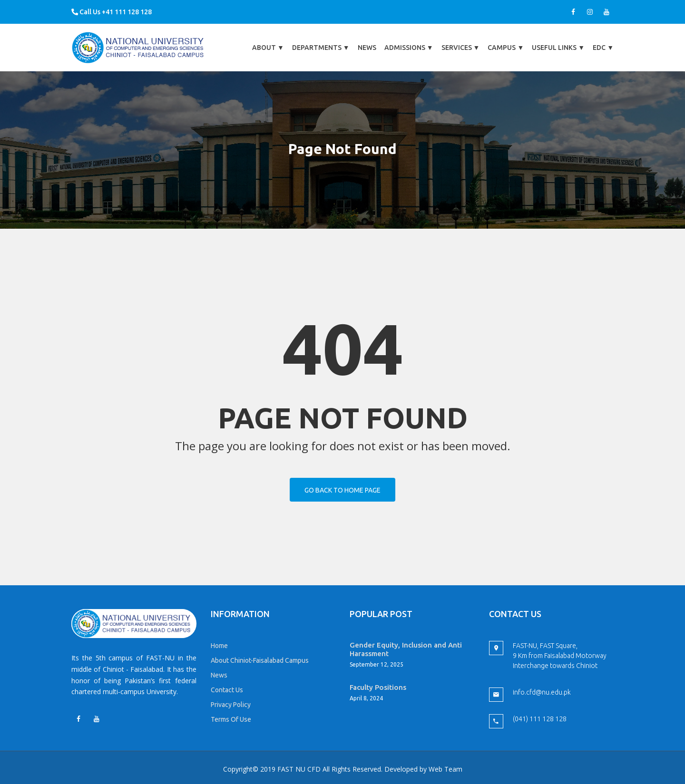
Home (219, 646)
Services (461, 48)
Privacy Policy (231, 705)
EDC (603, 48)
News (367, 48)
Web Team (445, 769)
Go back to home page (342, 490)
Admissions (409, 48)
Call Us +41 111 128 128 (112, 12)
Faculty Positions (378, 687)
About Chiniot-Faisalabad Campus (260, 660)
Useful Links (558, 48)
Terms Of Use (231, 719)
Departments (321, 48)
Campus (506, 48)
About (268, 48)
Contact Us (227, 690)
